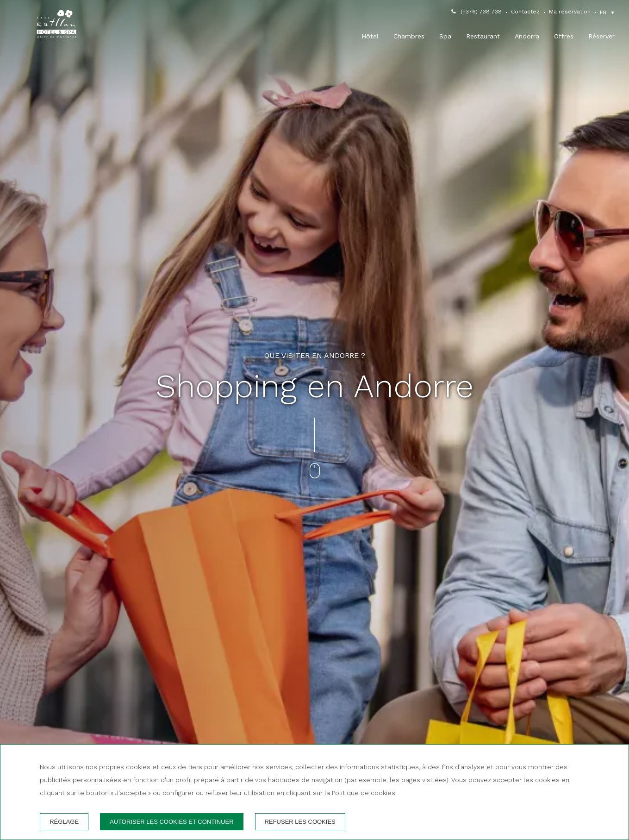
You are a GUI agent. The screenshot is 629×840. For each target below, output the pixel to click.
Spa (445, 36)
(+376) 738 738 (481, 12)
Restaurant (483, 36)
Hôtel (370, 36)
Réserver (601, 36)
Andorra (527, 36)
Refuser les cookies (300, 822)
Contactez (525, 12)
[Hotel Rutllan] (56, 26)
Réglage (64, 822)
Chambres (409, 36)
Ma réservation (570, 12)
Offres (564, 36)
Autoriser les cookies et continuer (172, 822)
